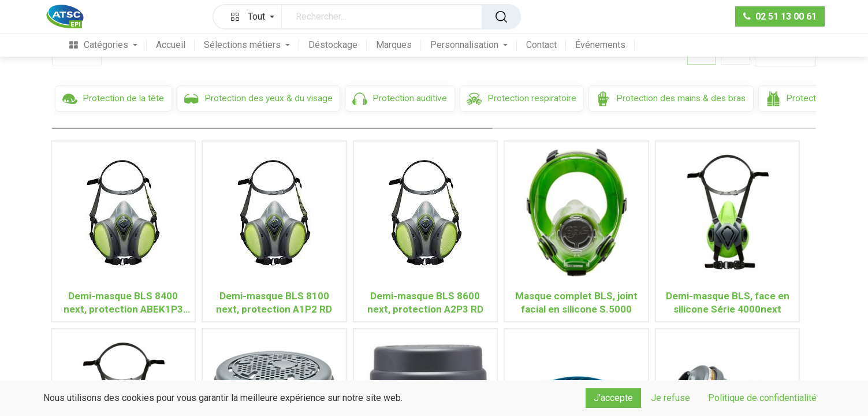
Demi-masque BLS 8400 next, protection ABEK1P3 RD (123, 302)
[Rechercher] (501, 17)
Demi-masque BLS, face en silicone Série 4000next (728, 302)
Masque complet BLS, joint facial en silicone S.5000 (576, 302)
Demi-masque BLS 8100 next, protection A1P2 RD (274, 302)
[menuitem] (99, 46)
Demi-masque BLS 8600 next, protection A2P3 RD (425, 302)
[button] (250, 17)
